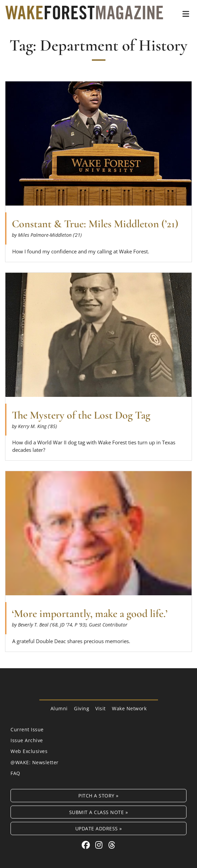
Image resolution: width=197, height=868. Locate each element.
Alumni (59, 708)
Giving (82, 708)
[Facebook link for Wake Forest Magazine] (87, 845)
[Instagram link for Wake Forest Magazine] (100, 845)
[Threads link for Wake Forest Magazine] (112, 845)
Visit (101, 708)
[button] (186, 14)
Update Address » (99, 828)
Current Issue (27, 729)
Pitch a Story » (98, 796)
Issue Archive (27, 740)
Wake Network (129, 708)
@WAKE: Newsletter (35, 762)
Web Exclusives (29, 751)
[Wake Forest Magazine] (84, 14)
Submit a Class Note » (99, 812)
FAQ (15, 773)
